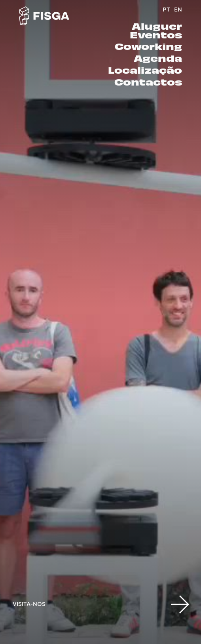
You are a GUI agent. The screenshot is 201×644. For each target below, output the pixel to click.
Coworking (148, 46)
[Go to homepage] (44, 16)
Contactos (148, 82)
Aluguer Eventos (156, 30)
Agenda (158, 58)
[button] (180, 604)
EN (178, 9)
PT (166, 9)
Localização (145, 70)
